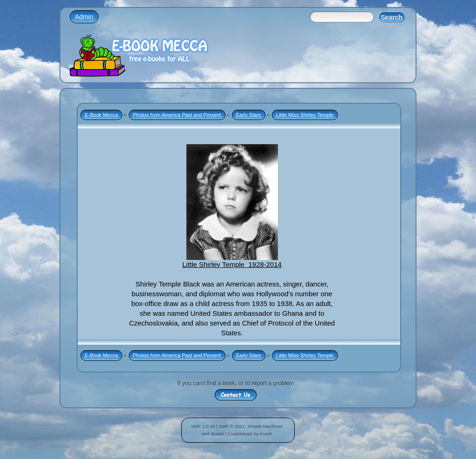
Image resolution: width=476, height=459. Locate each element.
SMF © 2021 (232, 426)
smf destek (213, 434)
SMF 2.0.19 (203, 426)
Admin (84, 17)
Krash (266, 434)
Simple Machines (265, 426)
